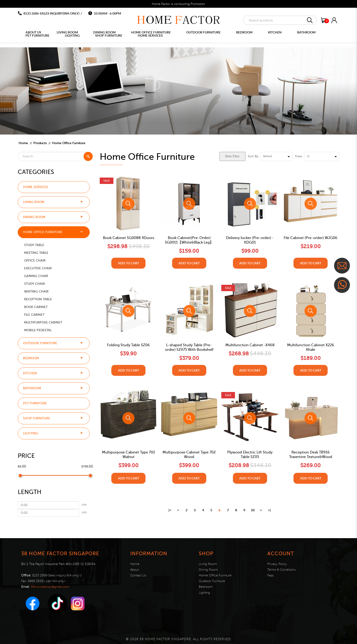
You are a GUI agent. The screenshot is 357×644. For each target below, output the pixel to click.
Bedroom (31, 358)
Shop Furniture (37, 418)
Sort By (253, 156)
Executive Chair (38, 268)
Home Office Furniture (69, 143)
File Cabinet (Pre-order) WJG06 (311, 238)
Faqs (270, 575)
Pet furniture (35, 403)
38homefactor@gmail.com (50, 587)
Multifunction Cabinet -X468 (250, 345)
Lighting (31, 433)
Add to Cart (129, 263)
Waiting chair (36, 291)
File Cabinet (34, 315)
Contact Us (138, 575)
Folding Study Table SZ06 (128, 345)
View (298, 156)
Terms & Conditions (281, 570)
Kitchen (30, 373)
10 (253, 510)
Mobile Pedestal (38, 330)
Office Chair (35, 261)
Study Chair (34, 284)
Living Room (34, 202)
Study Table (34, 245)
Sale (107, 181)
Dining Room (34, 217)
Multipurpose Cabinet (43, 322)
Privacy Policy (277, 564)
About (134, 570)
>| (269, 510)
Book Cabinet (36, 307)
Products (40, 143)
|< (170, 510)
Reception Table (38, 299)
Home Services (36, 187)
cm (84, 505)
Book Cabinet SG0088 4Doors (129, 238)
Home (23, 143)
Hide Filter (232, 156)
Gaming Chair (36, 276)
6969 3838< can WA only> (47, 581)
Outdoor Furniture (40, 343)
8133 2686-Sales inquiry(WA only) (51, 13)
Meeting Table (36, 253)
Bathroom (32, 388)
